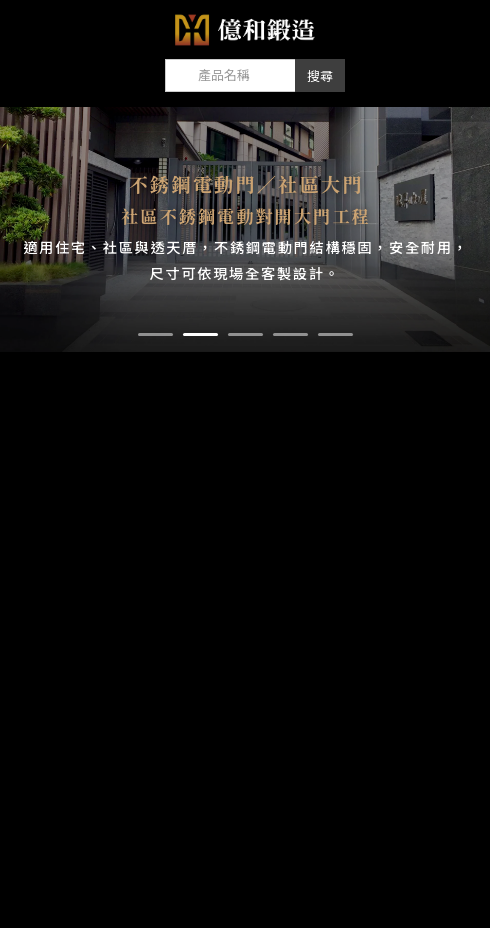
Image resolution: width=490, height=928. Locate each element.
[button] (155, 334)
